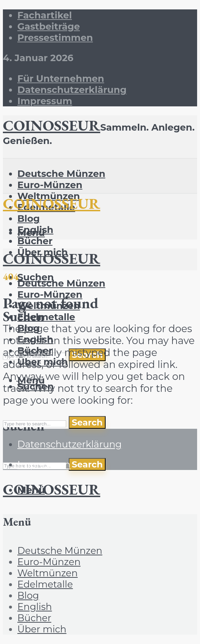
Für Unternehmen (61, 78)
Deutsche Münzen (61, 173)
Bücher (35, 241)
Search (87, 464)
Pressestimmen (55, 37)
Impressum (45, 101)
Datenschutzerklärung (72, 90)
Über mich (42, 629)
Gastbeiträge (49, 26)
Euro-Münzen (50, 185)
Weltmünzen (48, 573)
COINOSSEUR (52, 125)
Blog (29, 218)
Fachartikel (45, 15)
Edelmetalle (46, 317)
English (35, 607)
